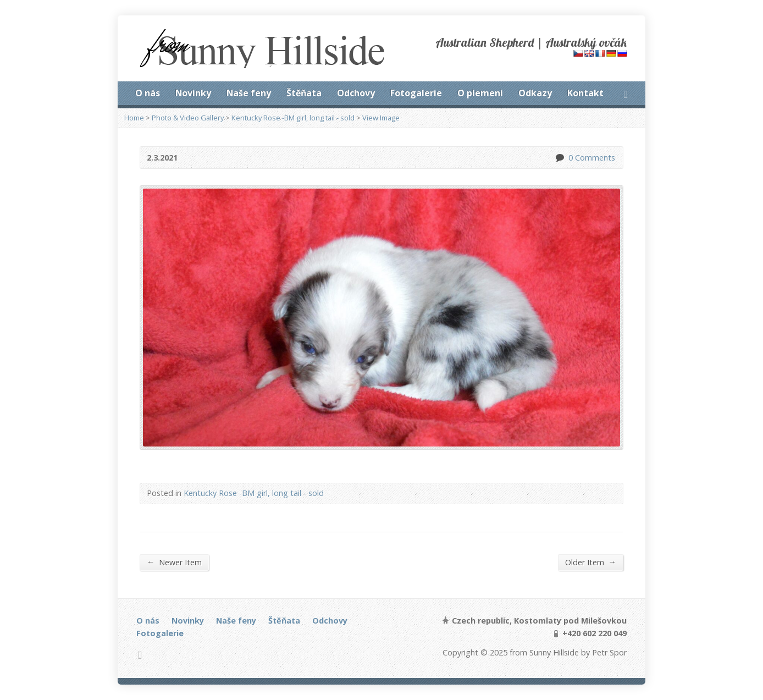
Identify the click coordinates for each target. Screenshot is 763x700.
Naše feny (249, 93)
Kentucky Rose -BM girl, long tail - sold (293, 118)
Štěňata (304, 93)
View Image (381, 118)
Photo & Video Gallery (188, 118)
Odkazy (535, 93)
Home (134, 118)
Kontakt (585, 93)
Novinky (193, 93)
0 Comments (559, 158)
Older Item (591, 562)
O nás (148, 93)
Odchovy (356, 93)
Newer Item (174, 562)
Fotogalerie (416, 93)
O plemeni (480, 93)
